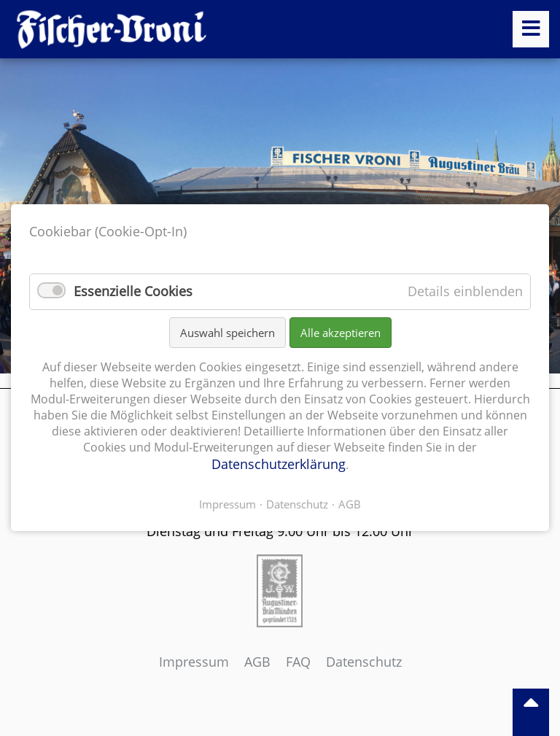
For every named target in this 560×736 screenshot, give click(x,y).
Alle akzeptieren (341, 333)
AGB (257, 662)
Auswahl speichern (227, 333)
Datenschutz (364, 662)
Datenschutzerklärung (279, 465)
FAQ (298, 662)
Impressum (194, 662)
